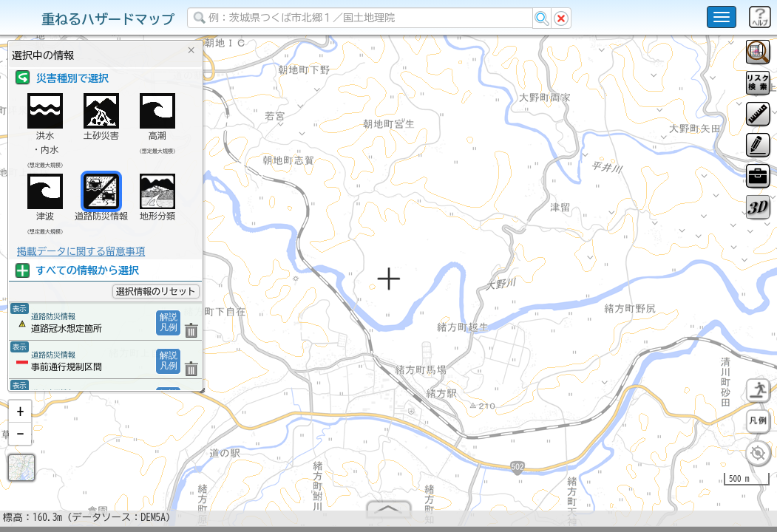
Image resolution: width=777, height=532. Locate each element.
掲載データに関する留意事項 (81, 251)
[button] (20, 417)
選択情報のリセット (156, 291)
